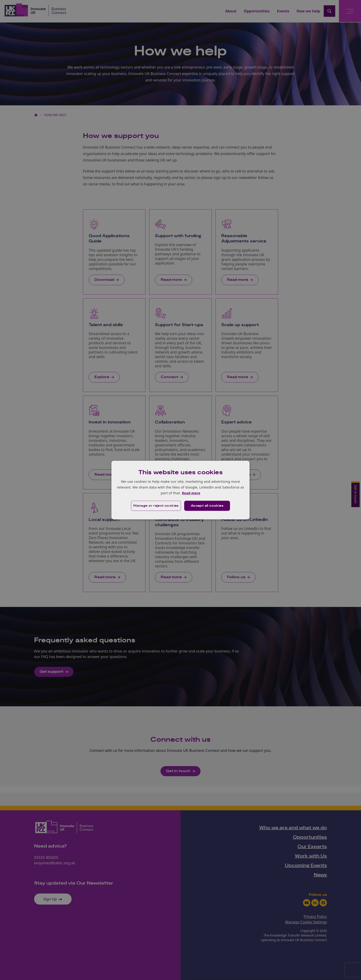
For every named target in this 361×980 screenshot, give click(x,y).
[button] (156, 506)
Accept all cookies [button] (207, 506)
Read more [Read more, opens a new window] (191, 493)
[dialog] (180, 490)
